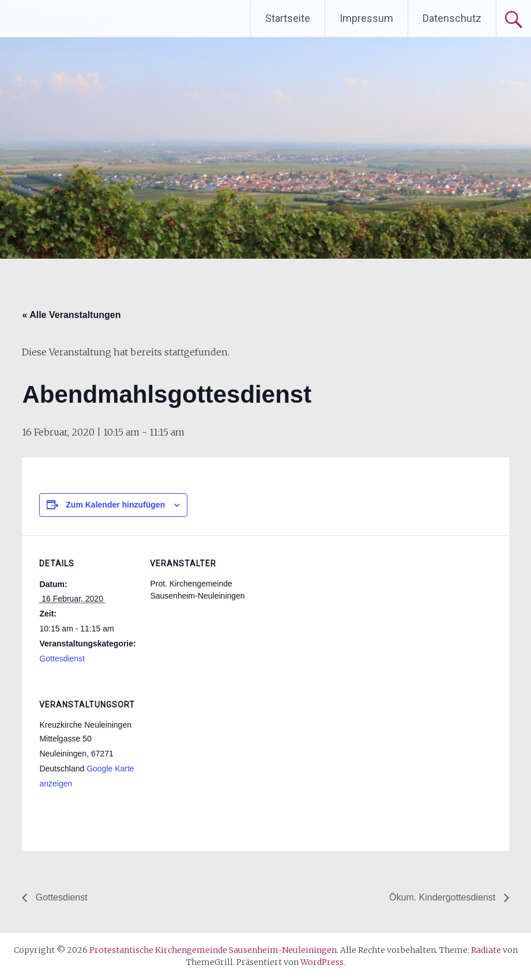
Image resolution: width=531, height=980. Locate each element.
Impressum (366, 18)
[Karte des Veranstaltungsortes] (211, 756)
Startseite (288, 18)
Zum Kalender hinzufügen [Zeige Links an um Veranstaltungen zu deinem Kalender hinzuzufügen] (115, 505)
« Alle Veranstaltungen (71, 315)
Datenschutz (452, 18)
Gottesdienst (62, 659)
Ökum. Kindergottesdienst (444, 897)
